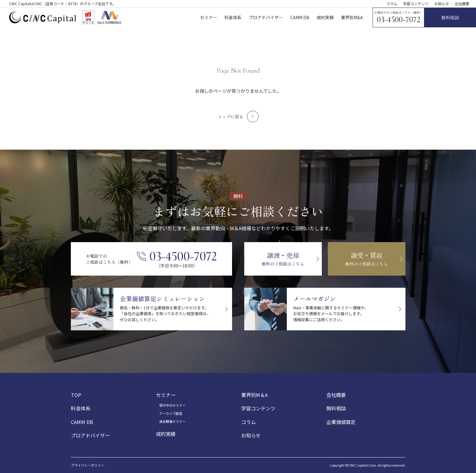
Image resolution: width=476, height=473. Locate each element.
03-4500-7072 (399, 20)
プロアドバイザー (90, 435)
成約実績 (166, 434)
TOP (76, 395)
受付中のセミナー (172, 405)
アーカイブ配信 (171, 413)
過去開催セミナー (172, 421)
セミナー (166, 395)
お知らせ (442, 4)
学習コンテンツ (416, 4)
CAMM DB (82, 422)
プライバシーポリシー (88, 465)
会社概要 (462, 4)
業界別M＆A (254, 395)
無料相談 (336, 409)
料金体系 (81, 409)
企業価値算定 (341, 422)
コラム (392, 4)
